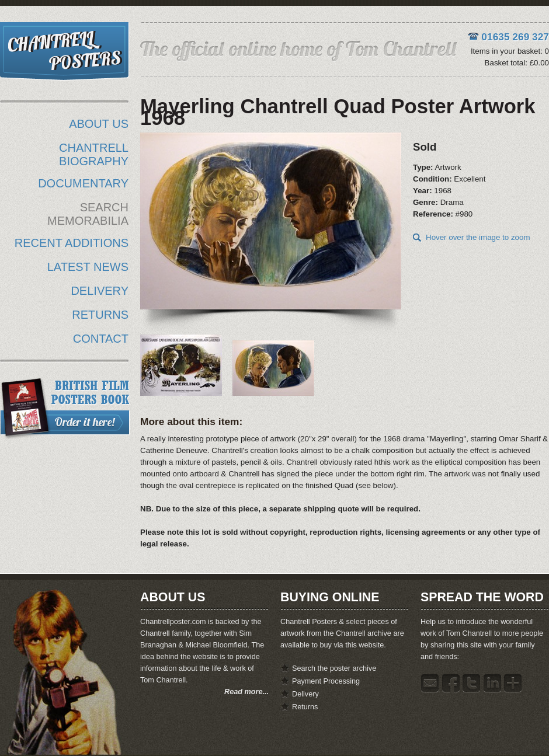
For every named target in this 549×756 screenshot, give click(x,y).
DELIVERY (100, 291)
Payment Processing (326, 681)
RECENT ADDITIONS (72, 243)
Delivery (305, 694)
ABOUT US (99, 124)
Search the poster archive (334, 668)
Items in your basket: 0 (510, 51)
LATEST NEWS (88, 267)
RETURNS (100, 315)
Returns (305, 707)
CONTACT (101, 339)
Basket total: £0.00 (517, 63)
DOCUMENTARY (83, 183)
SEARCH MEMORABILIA (88, 214)
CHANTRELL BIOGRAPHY (94, 154)
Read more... (246, 692)
